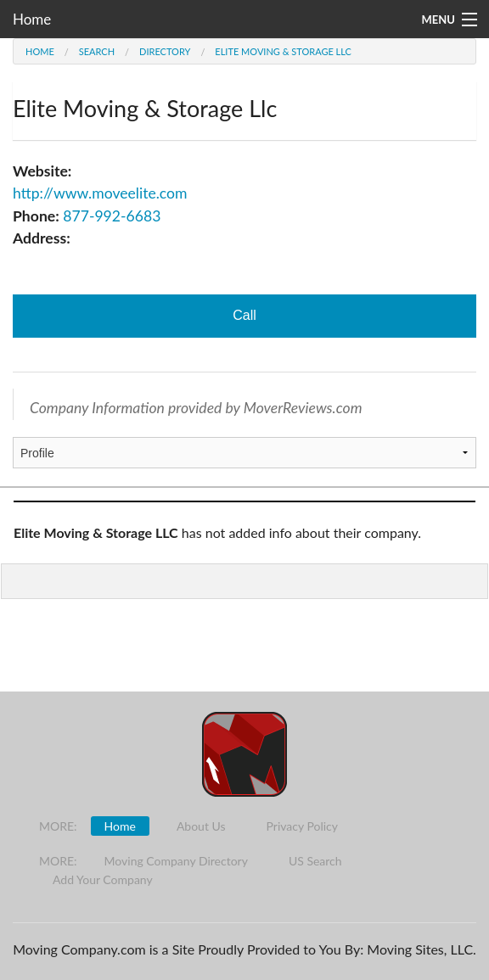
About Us (201, 826)
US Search (315, 861)
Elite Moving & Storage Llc (283, 51)
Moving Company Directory (176, 861)
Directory (165, 51)
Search (97, 51)
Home (32, 19)
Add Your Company (103, 879)
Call (244, 315)
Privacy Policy (302, 826)
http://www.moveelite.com (100, 193)
